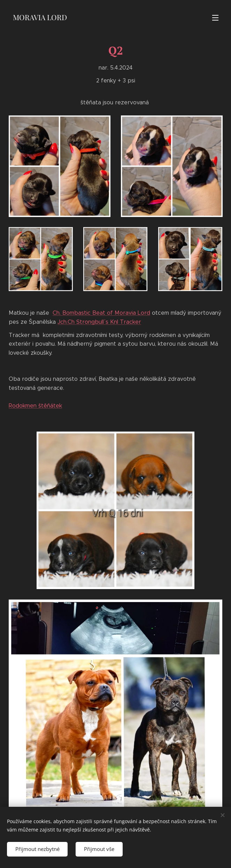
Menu (215, 18)
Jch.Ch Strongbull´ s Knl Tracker (99, 322)
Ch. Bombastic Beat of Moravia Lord (101, 313)
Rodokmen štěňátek (35, 406)
